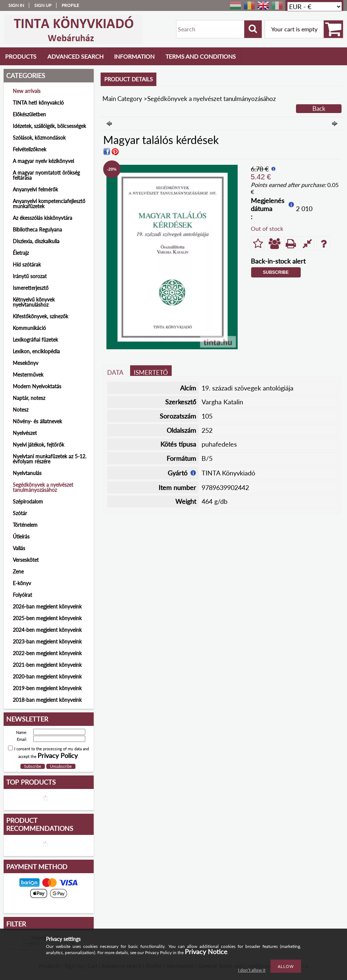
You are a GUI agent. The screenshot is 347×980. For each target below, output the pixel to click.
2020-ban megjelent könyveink (47, 676)
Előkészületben (29, 114)
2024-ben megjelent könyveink (47, 630)
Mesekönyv (26, 363)
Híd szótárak (27, 265)
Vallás (19, 548)
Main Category (122, 99)
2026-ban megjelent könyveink (47, 606)
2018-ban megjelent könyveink (47, 700)
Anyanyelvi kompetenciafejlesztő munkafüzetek (49, 204)
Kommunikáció (29, 328)
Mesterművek (28, 375)
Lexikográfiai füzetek (35, 340)
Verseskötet (26, 560)
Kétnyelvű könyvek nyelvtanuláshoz (34, 302)
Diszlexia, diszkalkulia (36, 241)
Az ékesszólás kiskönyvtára (42, 218)
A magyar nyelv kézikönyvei (43, 161)
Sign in (16, 5)
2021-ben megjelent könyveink (47, 665)
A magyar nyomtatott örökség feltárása (46, 175)
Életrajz (21, 253)
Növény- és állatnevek (37, 421)
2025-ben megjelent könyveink (47, 618)
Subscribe (276, 272)
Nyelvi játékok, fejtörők (38, 445)
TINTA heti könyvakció (38, 103)
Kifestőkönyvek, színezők (40, 316)
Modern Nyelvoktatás (37, 386)
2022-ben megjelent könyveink (47, 653)
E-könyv (22, 583)
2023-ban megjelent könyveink (47, 641)
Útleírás (21, 536)
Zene (18, 571)
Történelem (25, 525)
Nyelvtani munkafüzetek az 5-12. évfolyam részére (50, 459)
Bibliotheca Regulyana (37, 230)
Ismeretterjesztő (31, 288)
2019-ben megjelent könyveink (47, 688)
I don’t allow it (252, 970)
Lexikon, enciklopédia (36, 351)
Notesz (21, 410)
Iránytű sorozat (30, 276)
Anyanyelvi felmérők (35, 189)
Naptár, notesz (29, 398)
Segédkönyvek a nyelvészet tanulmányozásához (43, 487)
